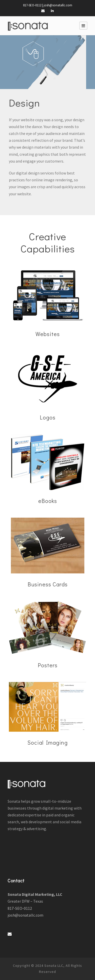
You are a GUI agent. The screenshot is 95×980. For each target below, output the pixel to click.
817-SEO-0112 (32, 5)
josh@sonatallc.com (58, 5)
